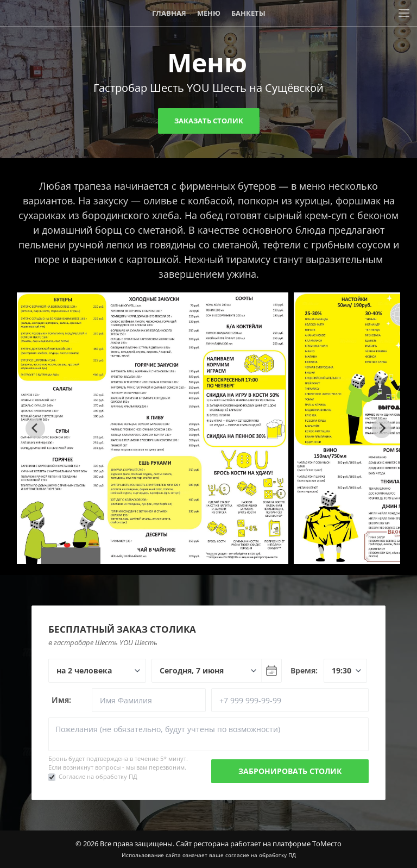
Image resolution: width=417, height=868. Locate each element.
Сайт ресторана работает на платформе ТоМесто (259, 844)
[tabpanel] (153, 428)
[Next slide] (382, 428)
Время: (304, 670)
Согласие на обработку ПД (98, 776)
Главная (169, 13)
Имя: (61, 700)
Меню (209, 13)
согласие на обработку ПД (261, 855)
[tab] (204, 556)
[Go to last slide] (35, 428)
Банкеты (248, 13)
